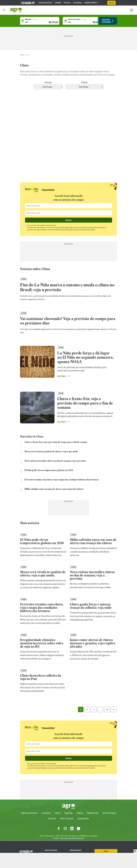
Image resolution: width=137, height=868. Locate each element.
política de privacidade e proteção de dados (71, 230)
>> (114, 709)
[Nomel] (69, 206)
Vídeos (80, 813)
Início (22, 55)
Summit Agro (109, 813)
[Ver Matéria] (69, 293)
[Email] (69, 213)
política (67, 3)
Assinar (68, 220)
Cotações (46, 813)
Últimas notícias (45, 3)
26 (107, 709)
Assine (112, 3)
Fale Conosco (67, 818)
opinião (58, 3)
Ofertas (52, 818)
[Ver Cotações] (106, 21)
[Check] (26, 225)
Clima (58, 813)
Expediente (83, 818)
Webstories (93, 813)
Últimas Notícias (29, 813)
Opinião (68, 813)
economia (77, 3)
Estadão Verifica (91, 3)
